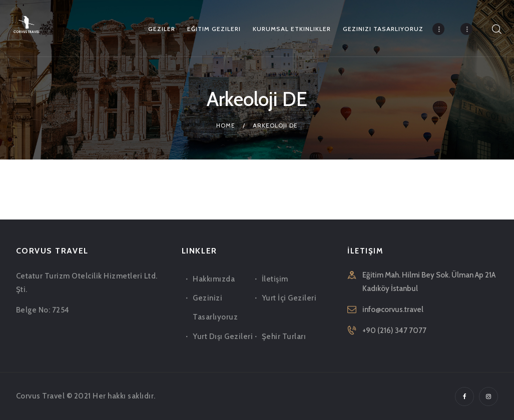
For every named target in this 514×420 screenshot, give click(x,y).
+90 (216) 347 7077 (394, 330)
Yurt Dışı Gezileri (223, 336)
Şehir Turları (284, 336)
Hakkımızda (214, 279)
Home (226, 125)
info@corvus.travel (393, 309)
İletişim (275, 279)
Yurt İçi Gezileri (289, 298)
